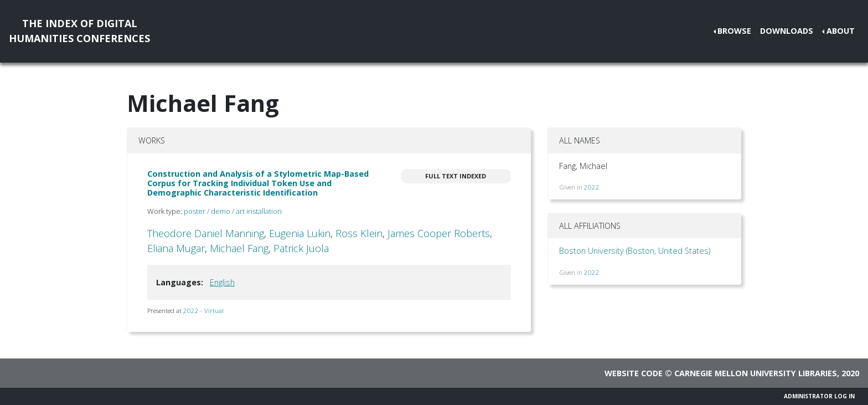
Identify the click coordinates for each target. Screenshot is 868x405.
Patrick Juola (301, 248)
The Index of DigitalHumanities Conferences (79, 31)
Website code (634, 373)
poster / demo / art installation (233, 211)
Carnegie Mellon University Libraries (756, 373)
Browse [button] (734, 31)
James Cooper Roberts (439, 233)
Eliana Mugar (176, 248)
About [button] (841, 31)
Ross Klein (359, 233)
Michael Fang (239, 248)
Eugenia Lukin (300, 233)
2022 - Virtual (203, 311)
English (222, 282)
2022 (592, 187)
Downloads (787, 31)
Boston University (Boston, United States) (635, 251)
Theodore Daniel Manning (206, 233)
